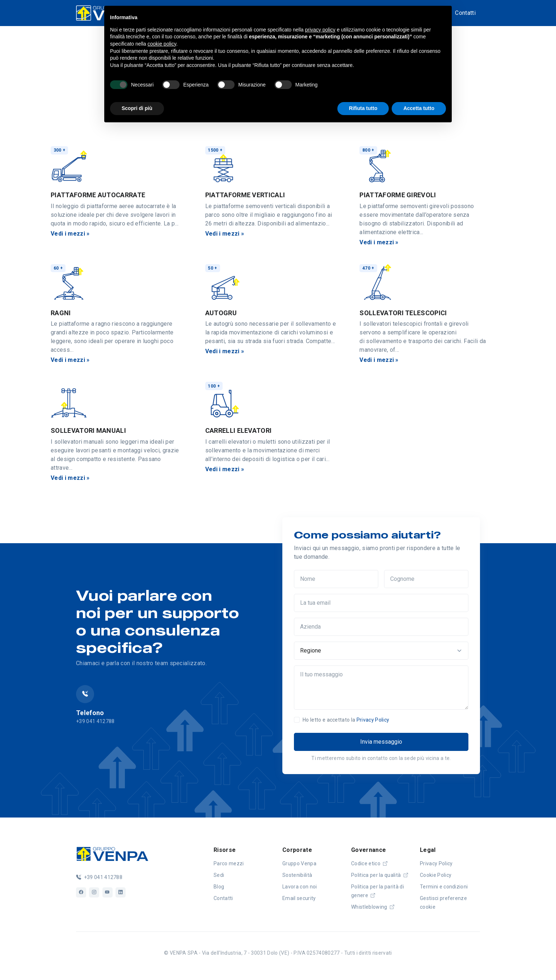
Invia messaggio (381, 742)
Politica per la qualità (380, 875)
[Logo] (112, 853)
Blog (219, 887)
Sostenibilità (297, 875)
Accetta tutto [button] (419, 108)
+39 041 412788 (99, 877)
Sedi (219, 875)
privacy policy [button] (320, 30)
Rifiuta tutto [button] (363, 108)
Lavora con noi (300, 887)
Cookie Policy (436, 875)
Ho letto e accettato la (346, 720)
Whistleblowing (373, 907)
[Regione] (381, 651)
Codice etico (369, 863)
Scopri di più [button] (137, 108)
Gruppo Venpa (299, 863)
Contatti (465, 13)
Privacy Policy (373, 720)
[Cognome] (426, 579)
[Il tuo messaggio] (381, 688)
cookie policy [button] (162, 44)
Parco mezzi (229, 863)
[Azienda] (381, 627)
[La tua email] (381, 603)
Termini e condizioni (444, 887)
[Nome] (336, 579)
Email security (299, 898)
